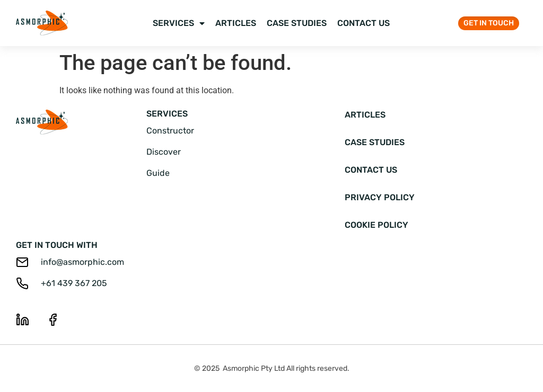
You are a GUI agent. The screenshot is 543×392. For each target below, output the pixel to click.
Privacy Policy (380, 197)
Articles (236, 23)
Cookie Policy (376, 225)
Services (179, 23)
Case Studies (297, 23)
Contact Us (364, 23)
